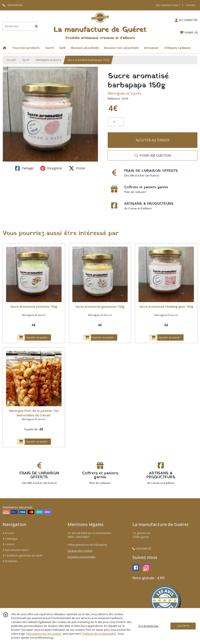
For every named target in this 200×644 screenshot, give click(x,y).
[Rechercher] (36, 26)
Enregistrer (51, 168)
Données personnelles (81, 557)
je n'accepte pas (148, 626)
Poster (77, 168)
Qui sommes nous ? (16, 550)
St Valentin (10, 561)
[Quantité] (116, 122)
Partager (24, 168)
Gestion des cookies (80, 551)
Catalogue (10, 539)
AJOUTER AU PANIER (153, 140)
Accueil (11, 60)
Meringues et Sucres (124, 93)
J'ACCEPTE (183, 626)
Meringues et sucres (48, 60)
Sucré (26, 60)
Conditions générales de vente (23, 556)
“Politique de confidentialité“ (99, 634)
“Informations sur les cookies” (44, 634)
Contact (190, 5)
